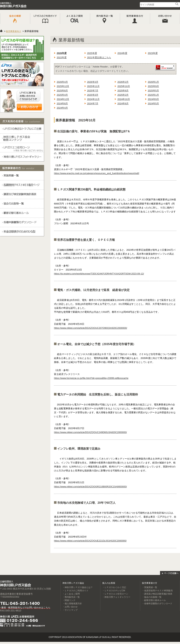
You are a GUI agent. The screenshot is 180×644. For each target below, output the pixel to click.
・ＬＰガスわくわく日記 (114, 587)
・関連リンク (69, 600)
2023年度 (153, 53)
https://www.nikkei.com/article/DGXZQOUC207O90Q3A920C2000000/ (91, 328)
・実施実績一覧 (150, 587)
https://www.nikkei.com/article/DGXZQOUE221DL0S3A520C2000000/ (90, 541)
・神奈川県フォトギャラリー (116, 597)
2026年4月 (62, 82)
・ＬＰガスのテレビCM (114, 591)
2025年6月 (123, 91)
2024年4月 (62, 108)
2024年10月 (124, 99)
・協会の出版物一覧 (152, 597)
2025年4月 (62, 95)
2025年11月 (93, 86)
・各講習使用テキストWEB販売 (157, 591)
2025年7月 (93, 91)
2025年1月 (153, 95)
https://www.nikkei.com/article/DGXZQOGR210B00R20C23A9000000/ (90, 487)
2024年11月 (93, 99)
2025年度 (92, 53)
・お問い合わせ (70, 607)
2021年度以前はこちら (99, 57)
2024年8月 (62, 103)
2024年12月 (63, 99)
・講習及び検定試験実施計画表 (157, 594)
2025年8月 (62, 91)
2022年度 (62, 57)
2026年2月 (123, 82)
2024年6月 (123, 103)
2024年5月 (153, 103)
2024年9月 (153, 99)
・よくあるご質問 (71, 594)
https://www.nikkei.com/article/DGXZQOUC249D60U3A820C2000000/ (90, 432)
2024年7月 (93, 103)
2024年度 (122, 53)
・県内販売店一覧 (71, 597)
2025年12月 (63, 86)
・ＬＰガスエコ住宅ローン (115, 594)
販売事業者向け (13, 31)
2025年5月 (153, 91)
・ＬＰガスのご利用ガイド (75, 591)
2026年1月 (153, 82)
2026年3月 (93, 82)
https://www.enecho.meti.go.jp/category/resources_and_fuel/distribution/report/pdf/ (97, 173)
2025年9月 (153, 86)
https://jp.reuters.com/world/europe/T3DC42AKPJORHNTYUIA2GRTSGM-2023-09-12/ (99, 274)
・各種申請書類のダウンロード (157, 604)
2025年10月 (124, 86)
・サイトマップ (70, 610)
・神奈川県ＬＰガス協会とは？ (78, 587)
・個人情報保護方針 (72, 604)
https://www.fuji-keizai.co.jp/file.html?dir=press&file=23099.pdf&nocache (91, 378)
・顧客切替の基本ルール (154, 600)
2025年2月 (123, 95)
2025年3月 (93, 95)
